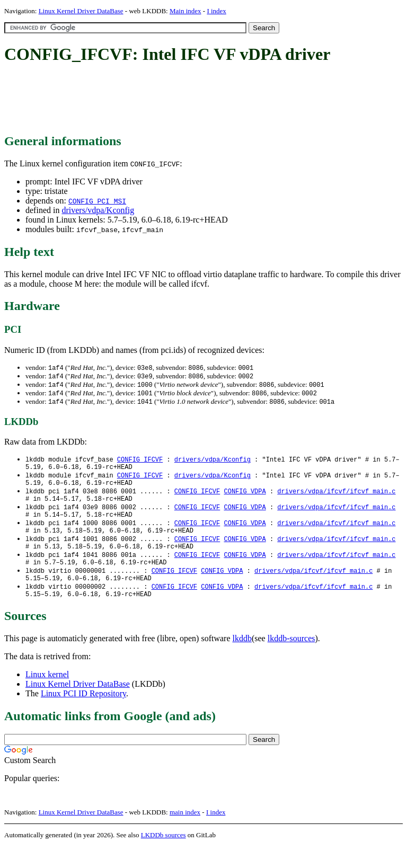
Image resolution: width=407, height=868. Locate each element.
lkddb (242, 660)
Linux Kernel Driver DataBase (81, 11)
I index (216, 11)
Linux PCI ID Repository (83, 715)
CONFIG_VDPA (245, 498)
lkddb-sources (291, 660)
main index (185, 834)
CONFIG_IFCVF (140, 462)
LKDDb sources (163, 857)
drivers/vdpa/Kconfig (98, 210)
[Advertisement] (197, 100)
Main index (185, 11)
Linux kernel (47, 696)
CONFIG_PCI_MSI (97, 201)
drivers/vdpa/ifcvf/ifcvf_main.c (336, 498)
